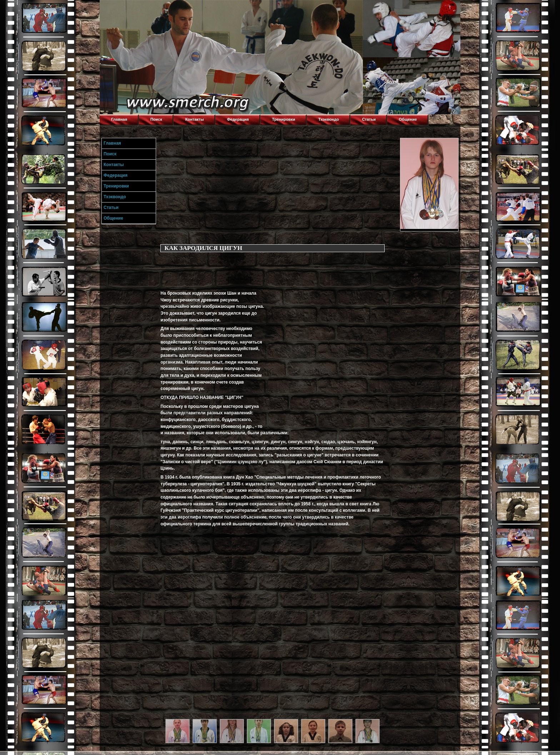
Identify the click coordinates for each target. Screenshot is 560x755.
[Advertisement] (279, 188)
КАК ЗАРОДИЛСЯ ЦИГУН (203, 248)
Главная (119, 119)
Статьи (369, 119)
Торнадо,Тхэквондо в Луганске (153, 9)
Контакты (195, 119)
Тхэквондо (329, 119)
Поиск (156, 119)
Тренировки (284, 119)
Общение (408, 119)
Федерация (238, 119)
